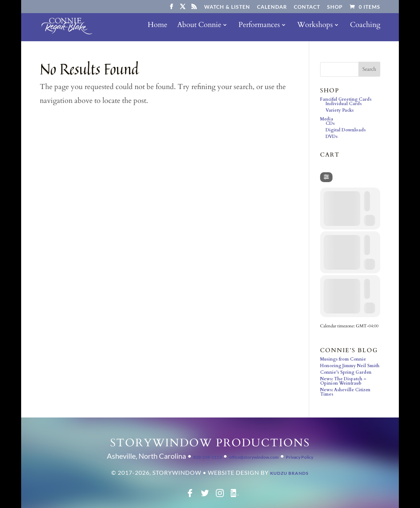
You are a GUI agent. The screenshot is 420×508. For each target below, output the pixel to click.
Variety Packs (340, 110)
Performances (259, 28)
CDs (330, 123)
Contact (307, 7)
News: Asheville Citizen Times (345, 392)
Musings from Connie (343, 359)
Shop (335, 7)
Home (157, 28)
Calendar (272, 7)
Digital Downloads (346, 130)
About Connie (199, 28)
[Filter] (326, 177)
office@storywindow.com (254, 457)
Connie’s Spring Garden (346, 372)
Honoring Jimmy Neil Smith (350, 366)
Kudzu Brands (289, 473)
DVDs (332, 136)
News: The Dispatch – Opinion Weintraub (343, 381)
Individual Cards (344, 104)
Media (327, 119)
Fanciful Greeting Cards (346, 99)
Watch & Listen (227, 7)
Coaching (365, 28)
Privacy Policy (300, 457)
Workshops (315, 28)
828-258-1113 (207, 457)
